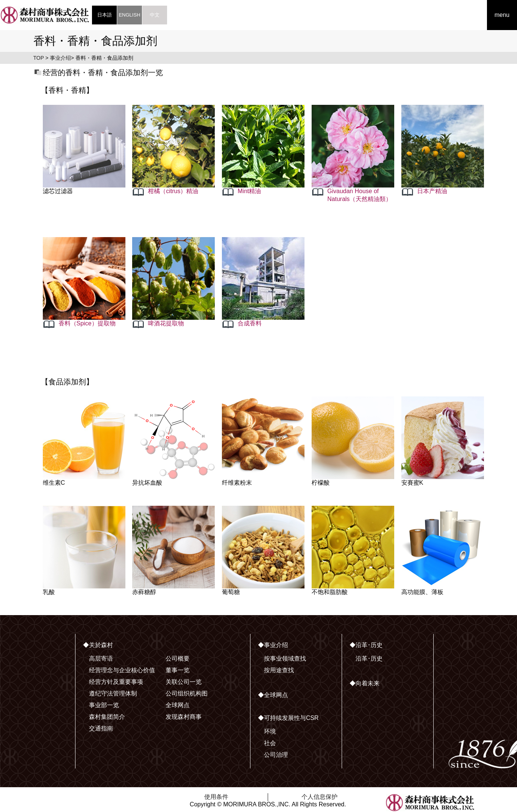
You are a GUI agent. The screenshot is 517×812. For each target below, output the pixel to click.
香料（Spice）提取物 (87, 323)
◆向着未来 (365, 683)
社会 (270, 743)
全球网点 (178, 705)
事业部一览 (104, 705)
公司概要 (178, 659)
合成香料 (250, 323)
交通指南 (101, 728)
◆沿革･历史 (366, 645)
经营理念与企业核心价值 (122, 670)
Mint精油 (249, 191)
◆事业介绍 (273, 645)
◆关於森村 (98, 645)
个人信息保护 (320, 797)
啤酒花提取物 (166, 323)
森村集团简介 (107, 717)
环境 (270, 731)
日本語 (105, 15)
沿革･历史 (369, 659)
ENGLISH (129, 15)
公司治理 (276, 755)
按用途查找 (279, 670)
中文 (155, 15)
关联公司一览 (184, 682)
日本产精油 (432, 191)
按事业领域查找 (285, 659)
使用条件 (216, 797)
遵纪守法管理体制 (113, 693)
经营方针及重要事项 (116, 682)
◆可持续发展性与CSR (288, 718)
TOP (39, 58)
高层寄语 (101, 659)
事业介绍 (60, 58)
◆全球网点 (273, 695)
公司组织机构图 (187, 693)
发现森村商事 (184, 717)
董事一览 (178, 670)
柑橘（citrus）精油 (173, 191)
